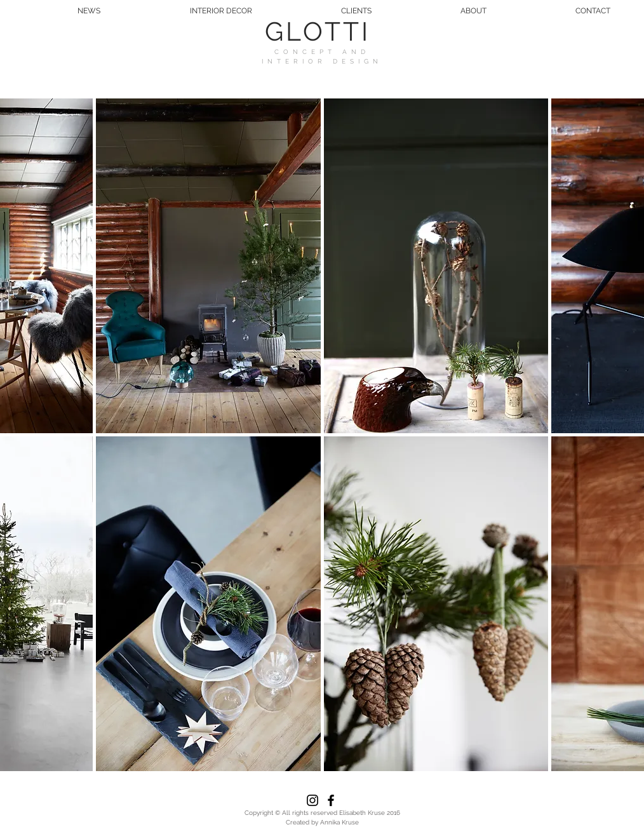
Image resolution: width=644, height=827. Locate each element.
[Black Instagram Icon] (312, 800)
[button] (208, 266)
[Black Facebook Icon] (331, 800)
